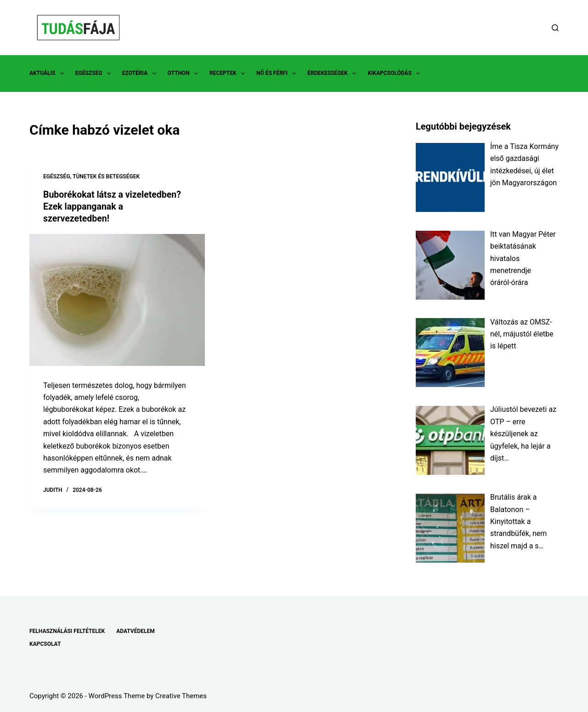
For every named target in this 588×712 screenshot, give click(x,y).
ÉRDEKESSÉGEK (334, 74)
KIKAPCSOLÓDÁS (396, 74)
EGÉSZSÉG (95, 74)
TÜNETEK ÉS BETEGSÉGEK (106, 177)
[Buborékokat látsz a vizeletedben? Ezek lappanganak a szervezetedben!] (117, 299)
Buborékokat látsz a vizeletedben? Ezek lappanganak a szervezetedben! (114, 206)
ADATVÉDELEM (136, 631)
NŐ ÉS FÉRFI (278, 74)
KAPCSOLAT (45, 644)
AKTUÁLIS (48, 74)
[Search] (555, 28)
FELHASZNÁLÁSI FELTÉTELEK (67, 631)
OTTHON (185, 74)
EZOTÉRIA (141, 74)
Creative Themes (181, 696)
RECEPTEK (229, 74)
